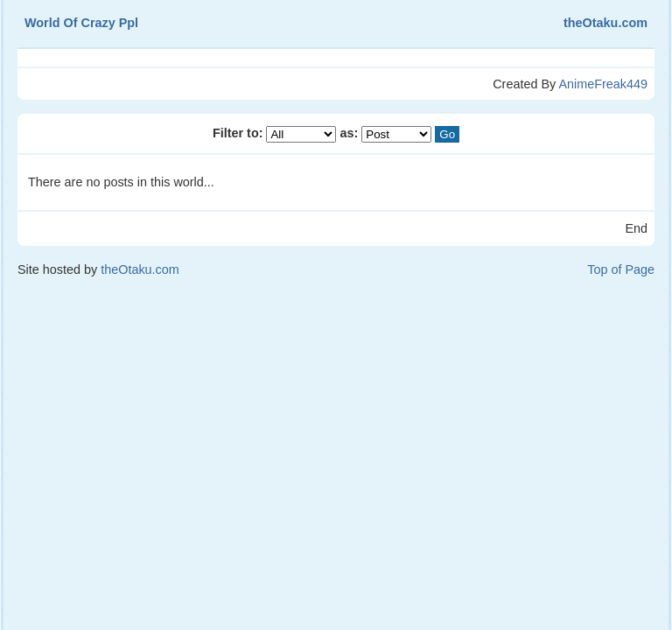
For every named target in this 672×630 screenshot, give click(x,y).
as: (387, 133)
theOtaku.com (605, 23)
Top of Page (621, 269)
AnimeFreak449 (603, 84)
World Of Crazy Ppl (81, 23)
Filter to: (276, 133)
